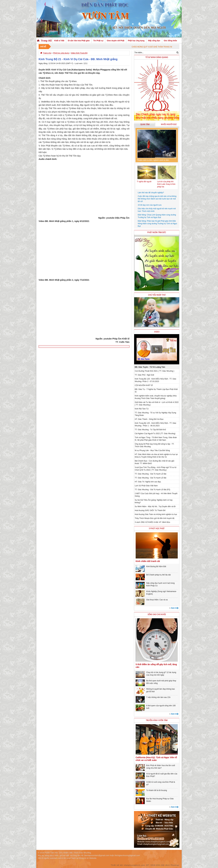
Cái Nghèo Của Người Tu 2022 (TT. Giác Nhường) (155, 434)
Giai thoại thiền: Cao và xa (157, 600)
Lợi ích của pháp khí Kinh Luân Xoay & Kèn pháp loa (166, 184)
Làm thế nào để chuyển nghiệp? (151, 193)
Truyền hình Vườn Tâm (157, 720)
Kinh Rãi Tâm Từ (142, 409)
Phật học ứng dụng (136, 41)
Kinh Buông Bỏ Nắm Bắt (156, 566)
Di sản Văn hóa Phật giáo (79, 41)
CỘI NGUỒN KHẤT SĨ (144, 385)
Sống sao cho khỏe (157, 614)
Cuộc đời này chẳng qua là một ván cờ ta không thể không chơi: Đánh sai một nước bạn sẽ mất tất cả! (157, 199)
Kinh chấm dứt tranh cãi (148, 561)
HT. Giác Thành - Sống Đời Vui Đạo (149, 419)
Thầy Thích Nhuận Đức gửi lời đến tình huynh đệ (155, 518)
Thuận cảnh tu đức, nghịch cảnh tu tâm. (153, 160)
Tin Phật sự (98, 41)
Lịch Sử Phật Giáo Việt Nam (146, 486)
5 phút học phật (157, 528)
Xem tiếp (175, 608)
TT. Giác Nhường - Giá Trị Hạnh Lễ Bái (150, 474)
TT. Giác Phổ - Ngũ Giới (144, 375)
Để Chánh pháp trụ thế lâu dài (158, 575)
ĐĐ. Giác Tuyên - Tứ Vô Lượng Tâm (150, 367)
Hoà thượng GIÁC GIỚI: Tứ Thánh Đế (150, 510)
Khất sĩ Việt (59, 41)
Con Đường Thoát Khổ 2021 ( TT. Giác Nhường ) (154, 371)
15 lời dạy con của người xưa (150, 205)
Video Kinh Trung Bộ (79, 53)
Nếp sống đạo (154, 41)
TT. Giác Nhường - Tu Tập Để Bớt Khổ (150, 430)
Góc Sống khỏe (170, 41)
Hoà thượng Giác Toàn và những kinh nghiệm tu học (156, 514)
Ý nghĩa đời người (144, 182)
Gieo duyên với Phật (116, 41)
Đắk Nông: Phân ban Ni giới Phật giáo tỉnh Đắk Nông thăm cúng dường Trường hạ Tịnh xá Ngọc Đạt (157, 224)
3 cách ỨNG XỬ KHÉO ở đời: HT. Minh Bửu (152, 522)
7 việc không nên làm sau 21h (158, 697)
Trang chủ (46, 41)
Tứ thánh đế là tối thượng (157, 790)
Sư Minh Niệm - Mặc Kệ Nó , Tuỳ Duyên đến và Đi (155, 507)
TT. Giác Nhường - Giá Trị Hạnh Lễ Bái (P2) (152, 490)
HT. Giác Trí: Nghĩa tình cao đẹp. (148, 482)
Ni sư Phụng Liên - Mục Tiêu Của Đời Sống (152, 450)
